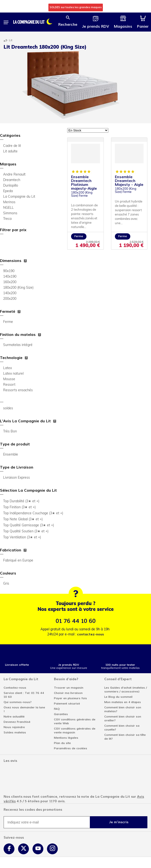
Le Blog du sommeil (118, 697)
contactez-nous (90, 634)
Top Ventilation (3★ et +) (22, 538)
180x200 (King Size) (18, 288)
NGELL (8, 208)
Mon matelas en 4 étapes (123, 702)
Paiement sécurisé (67, 704)
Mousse (9, 379)
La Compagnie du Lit (19, 197)
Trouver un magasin (69, 688)
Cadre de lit (12, 146)
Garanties (61, 714)
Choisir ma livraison (68, 693)
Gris (6, 584)
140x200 (10, 293)
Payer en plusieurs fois (70, 698)
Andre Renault (14, 175)
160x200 (10, 282)
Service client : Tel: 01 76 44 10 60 (24, 695)
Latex (7, 368)
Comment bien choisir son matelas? (123, 709)
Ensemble (11, 455)
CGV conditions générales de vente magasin (75, 731)
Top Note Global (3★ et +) (23, 519)
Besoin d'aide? (66, 679)
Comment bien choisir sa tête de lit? (125, 737)
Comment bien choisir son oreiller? (123, 718)
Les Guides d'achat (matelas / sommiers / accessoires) (126, 690)
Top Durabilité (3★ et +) (21, 501)
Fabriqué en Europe (18, 561)
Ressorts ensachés (18, 390)
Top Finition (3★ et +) (19, 507)
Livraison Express (16, 478)
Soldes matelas (15, 732)
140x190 (10, 277)
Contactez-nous (15, 688)
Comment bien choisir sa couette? (122, 728)
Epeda (8, 191)
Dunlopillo (11, 186)
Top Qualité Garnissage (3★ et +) (29, 525)
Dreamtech (12, 180)
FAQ (57, 709)
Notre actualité (14, 717)
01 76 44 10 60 (76, 621)
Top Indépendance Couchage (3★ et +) (33, 513)
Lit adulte (10, 152)
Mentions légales (66, 738)
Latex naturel (13, 374)
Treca (7, 219)
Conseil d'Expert (118, 679)
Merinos (9, 202)
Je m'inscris (119, 822)
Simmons (10, 213)
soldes (8, 408)
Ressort (9, 385)
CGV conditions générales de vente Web (75, 721)
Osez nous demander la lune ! (24, 709)
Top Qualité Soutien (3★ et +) (26, 532)
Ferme (8, 322)
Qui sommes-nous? (18, 702)
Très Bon (10, 432)
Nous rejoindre (14, 727)
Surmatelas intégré (18, 345)
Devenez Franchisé (17, 722)
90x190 (9, 271)
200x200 (10, 299)
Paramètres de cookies (71, 748)
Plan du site (62, 743)
